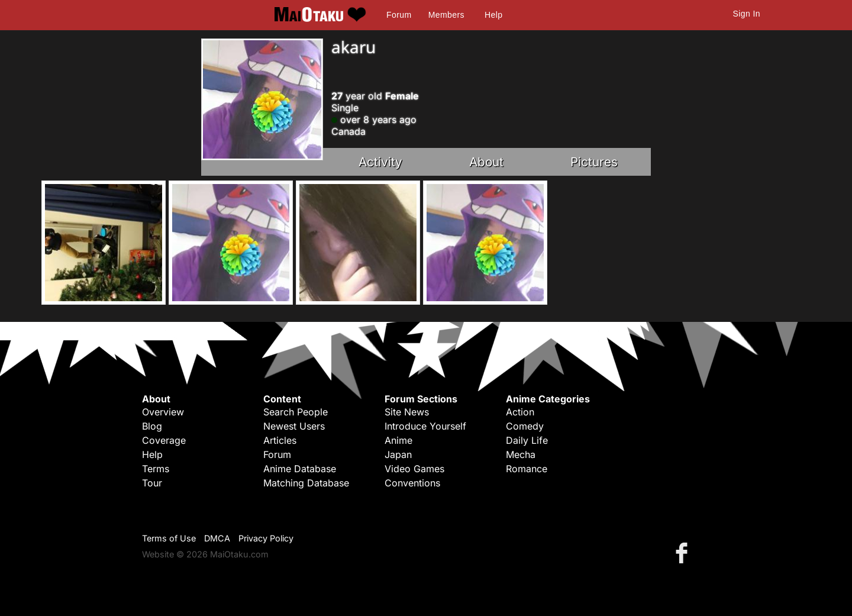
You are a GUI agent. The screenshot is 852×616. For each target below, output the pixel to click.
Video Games (414, 469)
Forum (399, 15)
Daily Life (527, 440)
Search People (296, 412)
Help (493, 15)
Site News (407, 412)
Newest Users (294, 426)
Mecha (521, 454)
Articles (280, 440)
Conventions (412, 483)
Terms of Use (169, 538)
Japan (398, 454)
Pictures (594, 162)
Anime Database (300, 469)
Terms (156, 469)
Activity (380, 162)
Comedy (525, 426)
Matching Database (306, 483)
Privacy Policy (266, 538)
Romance (527, 469)
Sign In (747, 14)
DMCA (217, 538)
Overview (163, 412)
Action (520, 412)
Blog (152, 426)
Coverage (164, 440)
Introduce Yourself (425, 426)
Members (446, 15)
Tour (152, 483)
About (486, 162)
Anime (398, 440)
